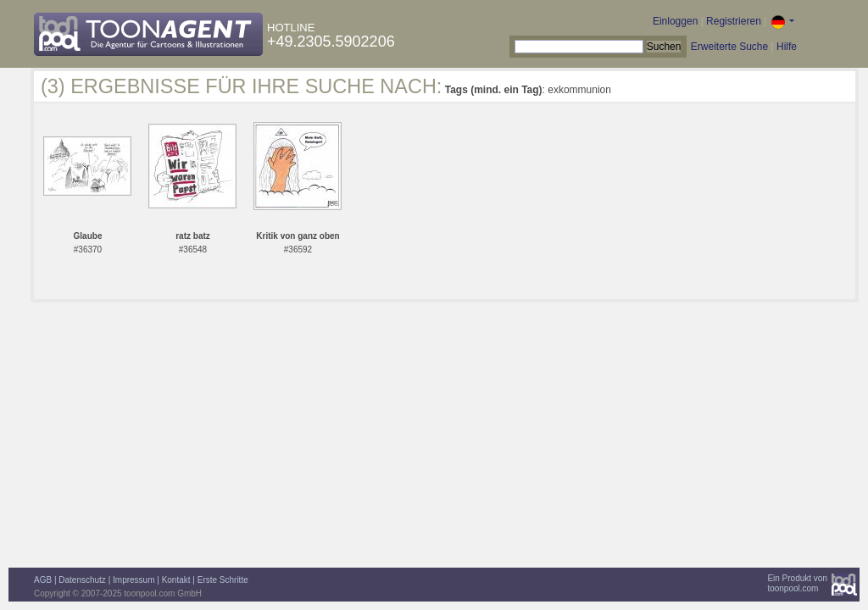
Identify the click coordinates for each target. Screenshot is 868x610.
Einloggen (675, 21)
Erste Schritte (223, 580)
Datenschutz (82, 580)
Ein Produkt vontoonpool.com (797, 583)
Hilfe (787, 47)
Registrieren (734, 21)
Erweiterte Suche (729, 47)
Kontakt (176, 580)
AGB (43, 580)
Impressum (134, 580)
